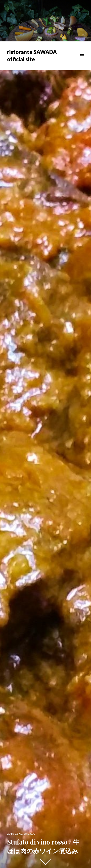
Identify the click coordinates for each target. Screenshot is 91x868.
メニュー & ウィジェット (82, 61)
